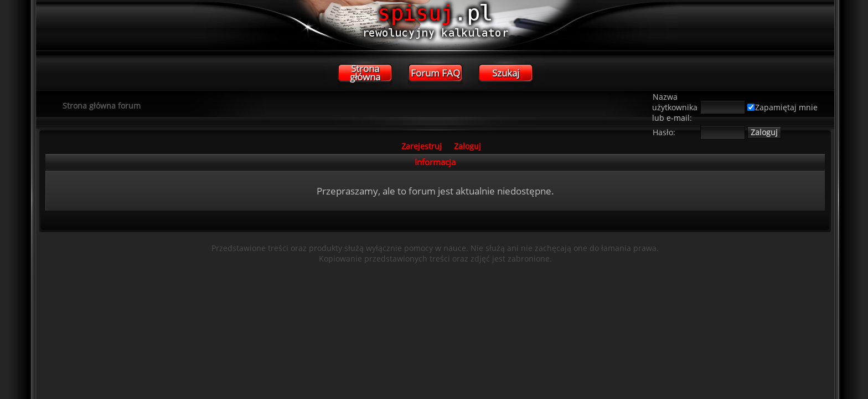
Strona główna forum (102, 106)
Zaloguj (467, 146)
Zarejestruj (422, 146)
